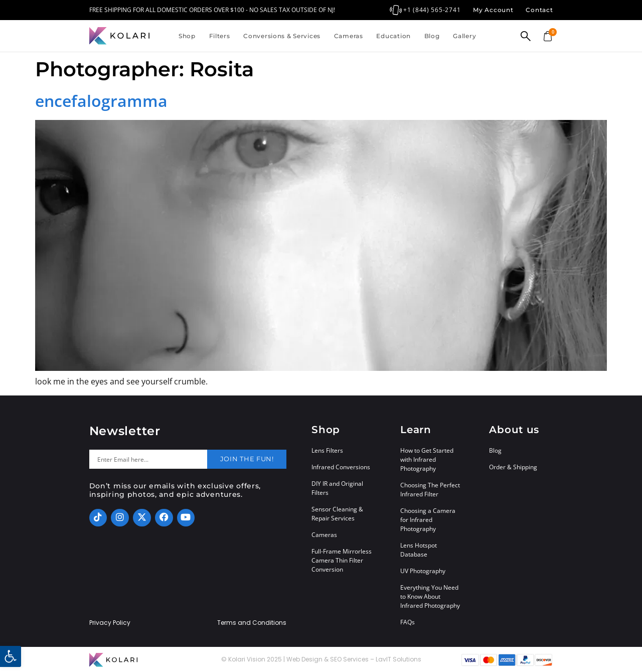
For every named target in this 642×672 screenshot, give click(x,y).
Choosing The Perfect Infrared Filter (430, 490)
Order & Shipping (513, 467)
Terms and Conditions (252, 623)
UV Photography (423, 571)
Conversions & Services (282, 36)
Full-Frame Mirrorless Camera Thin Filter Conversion (342, 560)
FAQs (408, 622)
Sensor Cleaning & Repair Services (337, 514)
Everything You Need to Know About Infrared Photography (430, 596)
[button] (11, 656)
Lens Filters (327, 450)
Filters (220, 36)
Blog (432, 36)
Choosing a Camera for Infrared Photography (428, 520)
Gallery (464, 36)
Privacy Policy (110, 623)
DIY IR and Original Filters (337, 488)
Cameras (349, 36)
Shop (187, 36)
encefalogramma (101, 101)
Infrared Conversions (341, 467)
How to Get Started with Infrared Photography (427, 459)
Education (393, 36)
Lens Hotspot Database (419, 550)
